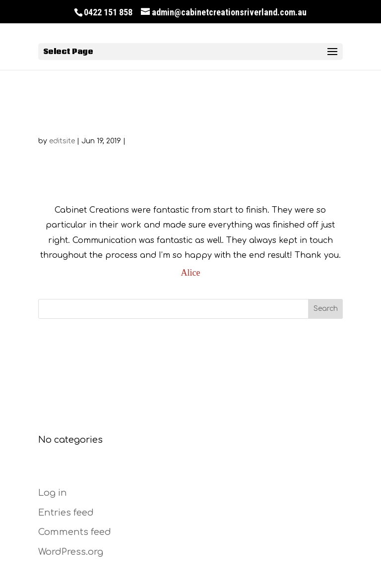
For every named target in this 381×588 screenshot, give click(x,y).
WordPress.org (71, 552)
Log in (53, 493)
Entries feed (66, 513)
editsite (62, 141)
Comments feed (75, 532)
